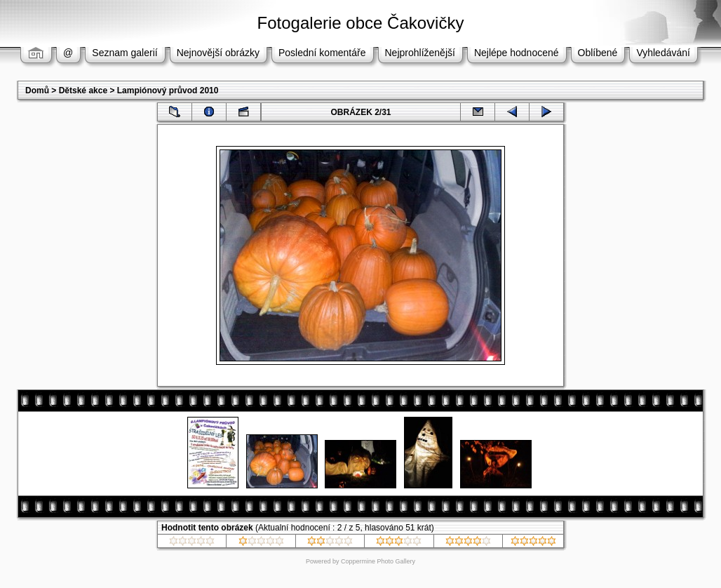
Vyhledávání (663, 53)
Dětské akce (83, 91)
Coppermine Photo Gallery (378, 561)
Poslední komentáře (322, 53)
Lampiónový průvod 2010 (168, 91)
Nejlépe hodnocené (517, 53)
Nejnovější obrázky (218, 53)
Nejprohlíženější (420, 53)
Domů (37, 91)
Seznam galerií (124, 53)
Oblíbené (598, 53)
